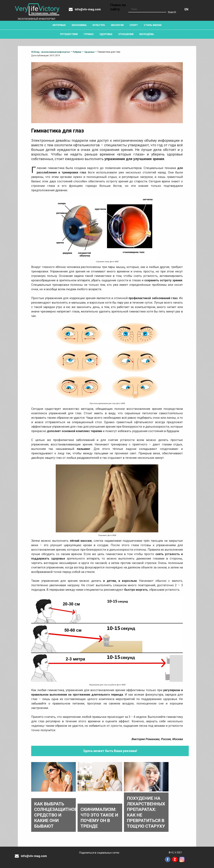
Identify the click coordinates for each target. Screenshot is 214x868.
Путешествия (69, 34)
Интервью (59, 25)
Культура (99, 25)
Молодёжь (147, 34)
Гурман (89, 34)
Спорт (134, 25)
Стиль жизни (153, 25)
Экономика (79, 25)
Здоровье (106, 34)
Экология (117, 25)
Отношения (126, 34)
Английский (186, 9)
